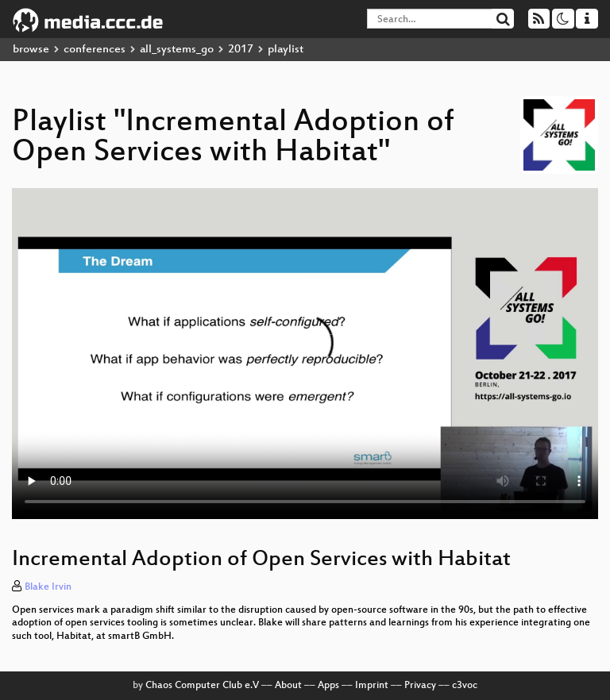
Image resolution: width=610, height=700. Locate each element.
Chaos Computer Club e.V (202, 686)
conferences (95, 50)
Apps (328, 686)
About (288, 686)
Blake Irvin (48, 587)
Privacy (420, 686)
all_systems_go (177, 50)
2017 (241, 50)
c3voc (465, 686)
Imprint (372, 686)
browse (31, 50)
